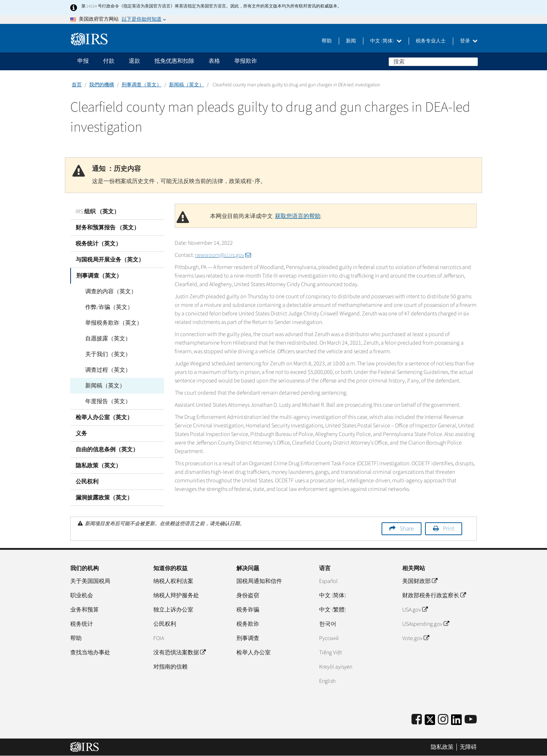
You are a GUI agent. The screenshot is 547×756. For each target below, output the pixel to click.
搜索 (472, 61)
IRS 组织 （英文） (98, 212)
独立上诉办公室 (173, 610)
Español (328, 581)
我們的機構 (102, 85)
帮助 (327, 41)
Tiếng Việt (331, 653)
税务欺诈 (248, 624)
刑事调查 (248, 638)
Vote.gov (416, 638)
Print (449, 529)
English (327, 681)
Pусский (329, 638)
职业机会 (82, 595)
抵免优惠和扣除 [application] (174, 61)
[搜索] (433, 62)
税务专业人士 (431, 41)
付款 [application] (109, 61)
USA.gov (415, 610)
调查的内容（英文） (107, 291)
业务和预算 (85, 610)
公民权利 (87, 482)
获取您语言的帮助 (298, 216)
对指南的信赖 (170, 667)
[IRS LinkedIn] (456, 722)
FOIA (159, 638)
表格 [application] (214, 61)
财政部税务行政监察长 (434, 595)
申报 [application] (83, 61)
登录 (469, 41)
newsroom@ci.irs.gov (223, 255)
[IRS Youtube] (471, 720)
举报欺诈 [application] (246, 61)
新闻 (351, 41)
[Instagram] (443, 720)
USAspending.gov (426, 624)
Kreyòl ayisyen (336, 667)
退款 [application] (134, 61)
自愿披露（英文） (104, 339)
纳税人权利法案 (173, 581)
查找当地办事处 (90, 653)
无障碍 (468, 747)
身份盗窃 (248, 595)
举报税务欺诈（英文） (109, 323)
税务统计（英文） (98, 244)
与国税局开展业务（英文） (110, 260)
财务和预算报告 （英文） (108, 228)
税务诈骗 (248, 610)
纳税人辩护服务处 (176, 595)
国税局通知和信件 (259, 581)
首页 (77, 85)
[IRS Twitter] (430, 722)
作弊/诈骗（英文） (105, 307)
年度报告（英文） (104, 401)
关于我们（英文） (104, 354)
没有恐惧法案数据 (179, 653)
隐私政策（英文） (98, 466)
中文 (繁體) (333, 610)
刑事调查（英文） (142, 85)
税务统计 (82, 624)
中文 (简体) (386, 41)
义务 (81, 433)
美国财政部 (420, 581)
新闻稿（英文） (186, 85)
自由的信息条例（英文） (107, 450)
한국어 (328, 624)
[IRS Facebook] (417, 720)
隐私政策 (442, 747)
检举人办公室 (254, 653)
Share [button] (407, 529)
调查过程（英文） (104, 370)
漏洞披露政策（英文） (104, 498)
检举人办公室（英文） (104, 417)
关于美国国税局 (90, 581)
